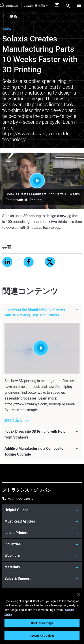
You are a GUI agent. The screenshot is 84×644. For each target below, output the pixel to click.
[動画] (6, 16)
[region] (42, 616)
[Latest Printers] (42, 533)
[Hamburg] (79, 6)
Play (42, 181)
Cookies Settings (42, 623)
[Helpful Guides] (42, 510)
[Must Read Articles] (42, 521)
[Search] (68, 6)
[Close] (79, 594)
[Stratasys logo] (9, 6)
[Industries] (42, 544)
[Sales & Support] (42, 579)
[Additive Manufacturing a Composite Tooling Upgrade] (42, 452)
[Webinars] (42, 556)
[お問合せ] (57, 6)
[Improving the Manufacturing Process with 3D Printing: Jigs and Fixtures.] (42, 312)
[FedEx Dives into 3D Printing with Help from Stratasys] (42, 435)
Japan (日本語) (36, 6)
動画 (13, 16)
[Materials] (42, 567)
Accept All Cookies (42, 636)
